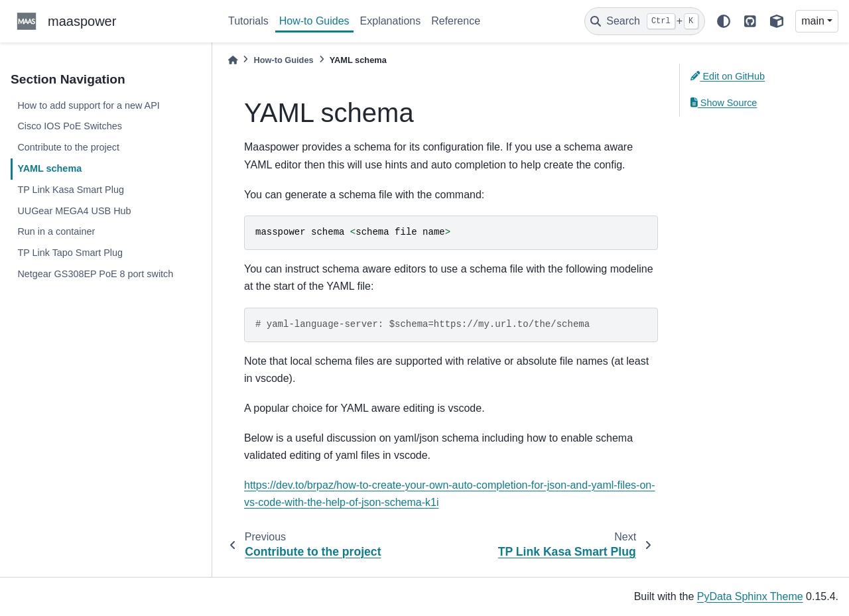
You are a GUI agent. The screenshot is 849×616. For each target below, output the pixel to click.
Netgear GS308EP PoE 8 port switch (95, 274)
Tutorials (248, 21)
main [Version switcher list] (813, 21)
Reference (456, 21)
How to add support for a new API (88, 105)
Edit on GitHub (728, 76)
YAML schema (49, 168)
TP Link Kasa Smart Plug (71, 190)
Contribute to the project (68, 147)
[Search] (645, 21)
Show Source (724, 103)
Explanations (391, 21)
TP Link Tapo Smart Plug (70, 253)
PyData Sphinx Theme (750, 596)
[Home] (233, 60)
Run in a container (56, 231)
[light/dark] (724, 21)
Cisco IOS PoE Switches (70, 126)
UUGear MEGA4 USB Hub (74, 211)
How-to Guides (314, 21)
